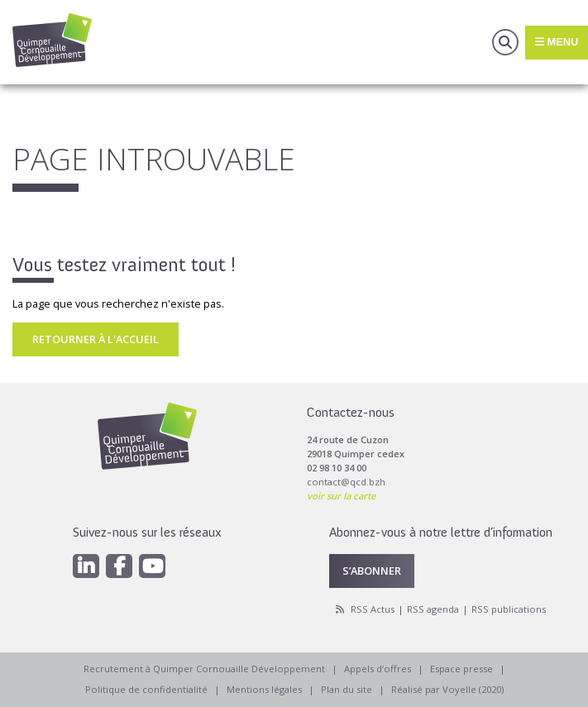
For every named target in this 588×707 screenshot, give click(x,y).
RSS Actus (373, 609)
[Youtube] (152, 566)
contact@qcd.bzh (346, 482)
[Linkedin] (86, 566)
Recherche (505, 42)
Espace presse (461, 669)
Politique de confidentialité (146, 689)
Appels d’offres (378, 669)
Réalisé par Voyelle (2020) (447, 689)
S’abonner (372, 571)
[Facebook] (119, 566)
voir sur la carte (341, 496)
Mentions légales (264, 689)
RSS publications (509, 609)
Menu (557, 42)
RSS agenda (433, 609)
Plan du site (347, 689)
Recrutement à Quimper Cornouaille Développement (204, 669)
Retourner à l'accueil (96, 339)
